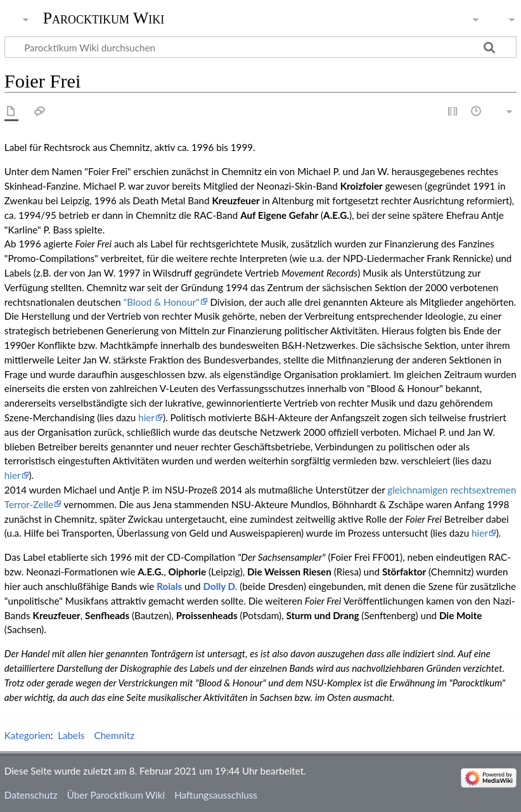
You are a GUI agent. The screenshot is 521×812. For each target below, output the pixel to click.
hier (146, 417)
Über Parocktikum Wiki (116, 795)
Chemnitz (114, 735)
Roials (169, 586)
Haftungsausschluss (216, 795)
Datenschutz (31, 795)
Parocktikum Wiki (104, 17)
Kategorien (28, 735)
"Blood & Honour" (162, 302)
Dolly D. (220, 586)
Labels (71, 735)
